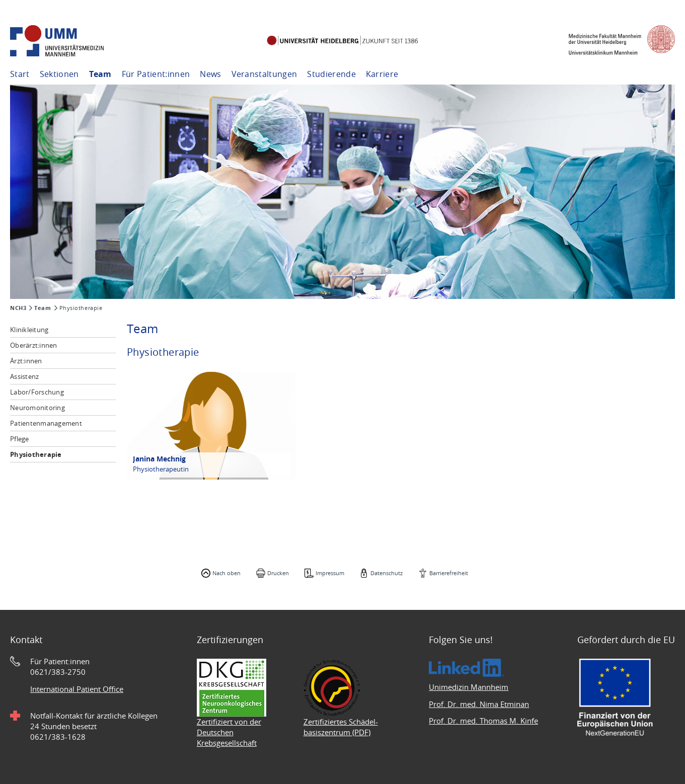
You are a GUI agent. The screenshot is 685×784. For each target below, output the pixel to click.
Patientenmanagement (46, 423)
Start (20, 74)
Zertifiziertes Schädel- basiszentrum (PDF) (341, 727)
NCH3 (18, 308)
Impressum (330, 573)
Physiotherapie (36, 454)
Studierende (331, 74)
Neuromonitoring (37, 408)
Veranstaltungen (264, 74)
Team (100, 74)
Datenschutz (387, 573)
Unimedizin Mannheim (469, 687)
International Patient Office (77, 689)
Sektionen (59, 74)
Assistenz (24, 376)
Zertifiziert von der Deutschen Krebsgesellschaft (229, 732)
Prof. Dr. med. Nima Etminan (479, 704)
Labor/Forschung (37, 392)
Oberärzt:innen (34, 345)
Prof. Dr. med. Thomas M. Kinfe (483, 721)
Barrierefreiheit (449, 573)
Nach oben (226, 573)
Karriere (382, 74)
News (210, 74)
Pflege (20, 439)
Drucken (278, 573)
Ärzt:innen (26, 361)
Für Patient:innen (156, 74)
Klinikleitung (29, 330)
